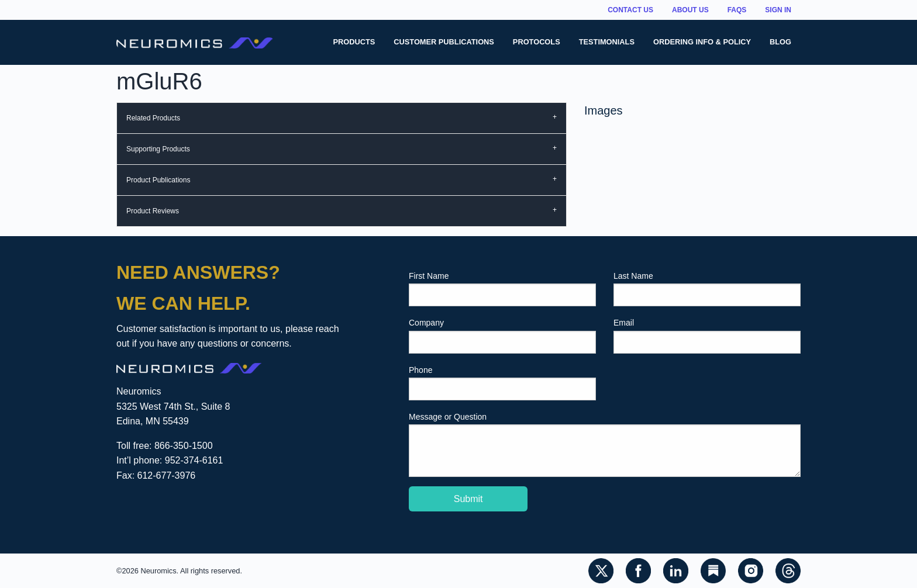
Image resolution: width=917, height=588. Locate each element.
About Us (690, 10)
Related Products (153, 118)
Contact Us (630, 10)
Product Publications (158, 180)
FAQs (737, 10)
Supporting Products (158, 149)
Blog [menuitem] (780, 42)
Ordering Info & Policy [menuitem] (702, 42)
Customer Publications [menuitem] (444, 42)
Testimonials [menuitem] (607, 42)
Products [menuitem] (354, 42)
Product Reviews (153, 211)
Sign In (778, 10)
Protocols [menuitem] (537, 42)
